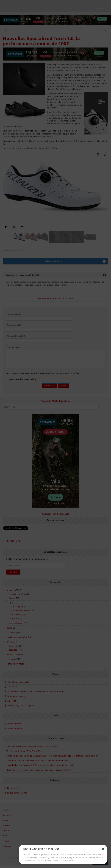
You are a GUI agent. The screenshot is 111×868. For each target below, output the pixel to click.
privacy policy (66, 857)
